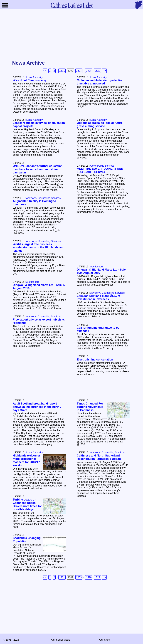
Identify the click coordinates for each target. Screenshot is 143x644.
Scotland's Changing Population (27, 540)
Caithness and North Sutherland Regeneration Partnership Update (99, 457)
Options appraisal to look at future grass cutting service (100, 125)
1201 (62, 71)
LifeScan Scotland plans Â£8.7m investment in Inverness (98, 297)
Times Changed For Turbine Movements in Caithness (90, 407)
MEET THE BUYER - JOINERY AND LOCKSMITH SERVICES (100, 170)
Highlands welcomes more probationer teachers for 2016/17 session (27, 460)
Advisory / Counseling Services (43, 198)
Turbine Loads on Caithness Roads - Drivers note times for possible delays (27, 505)
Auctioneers (97, 267)
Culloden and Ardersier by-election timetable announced (100, 82)
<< (45, 71)
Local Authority (35, 77)
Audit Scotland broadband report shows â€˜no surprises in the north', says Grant (37, 407)
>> (104, 71)
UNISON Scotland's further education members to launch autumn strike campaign (38, 169)
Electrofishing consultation (95, 360)
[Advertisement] (71, 35)
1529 (97, 71)
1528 (89, 71)
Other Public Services (102, 166)
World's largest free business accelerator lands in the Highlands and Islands (39, 247)
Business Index (71, 5)
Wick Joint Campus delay (30, 80)
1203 (79, 71)
